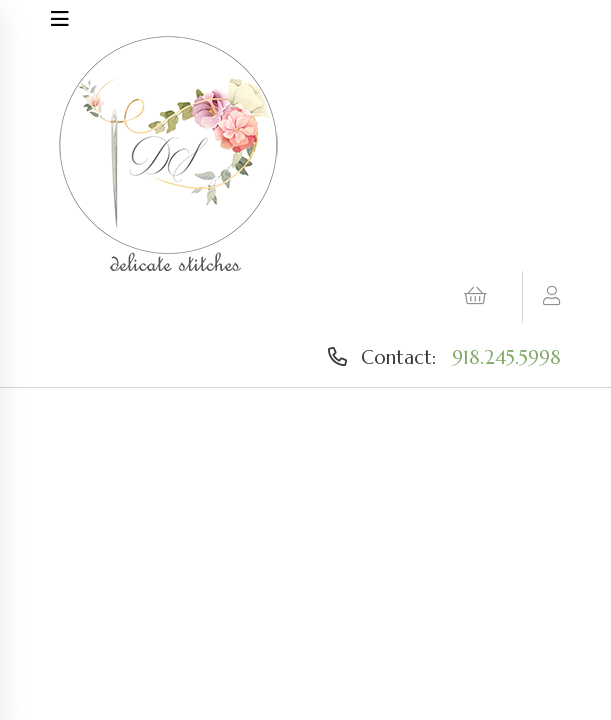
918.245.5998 (506, 357)
